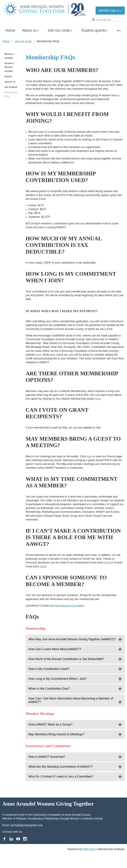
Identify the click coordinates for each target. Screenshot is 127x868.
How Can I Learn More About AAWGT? (55, 649)
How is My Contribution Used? (49, 669)
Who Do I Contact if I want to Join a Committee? (61, 776)
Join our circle (23, 41)
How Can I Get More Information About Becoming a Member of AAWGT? (71, 700)
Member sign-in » (110, 10)
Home (6, 41)
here (38, 355)
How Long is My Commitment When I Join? (57, 679)
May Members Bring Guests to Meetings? (56, 734)
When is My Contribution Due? (49, 689)
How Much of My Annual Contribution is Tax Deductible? (66, 659)
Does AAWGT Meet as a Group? (50, 724)
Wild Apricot (90, 849)
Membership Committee (70, 606)
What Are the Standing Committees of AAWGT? (61, 767)
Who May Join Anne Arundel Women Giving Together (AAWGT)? (72, 639)
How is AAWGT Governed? (47, 757)
